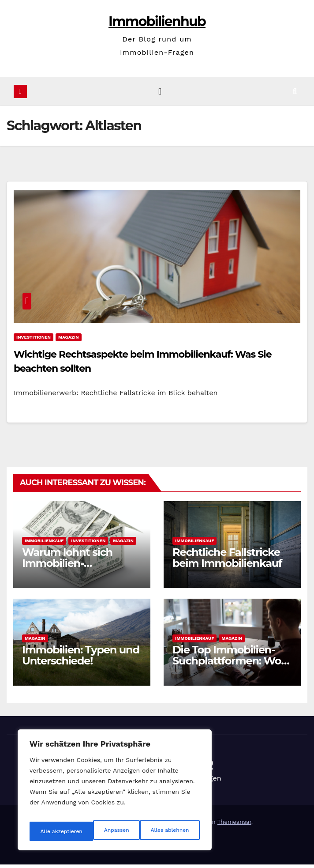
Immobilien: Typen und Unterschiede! (81, 659)
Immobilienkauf (44, 544)
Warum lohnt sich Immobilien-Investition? (67, 567)
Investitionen (34, 341)
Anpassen (51, 831)
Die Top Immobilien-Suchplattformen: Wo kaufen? (227, 664)
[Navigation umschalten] (160, 93)
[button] (302, 93)
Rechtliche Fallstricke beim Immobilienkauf (227, 561)
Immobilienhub (157, 21)
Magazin (69, 341)
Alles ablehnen (105, 831)
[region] (115, 793)
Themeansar (234, 825)
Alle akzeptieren (169, 831)
